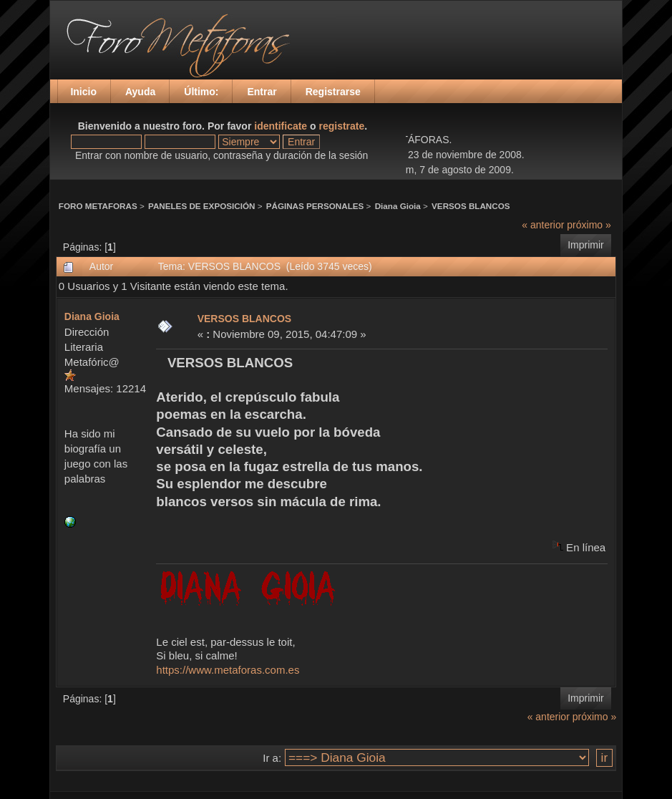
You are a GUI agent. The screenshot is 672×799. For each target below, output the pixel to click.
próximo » (589, 225)
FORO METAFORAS (98, 206)
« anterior (543, 225)
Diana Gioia (398, 206)
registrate (342, 126)
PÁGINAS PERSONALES (315, 206)
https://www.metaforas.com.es (228, 670)
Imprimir (586, 245)
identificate (281, 126)
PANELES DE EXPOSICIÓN (201, 206)
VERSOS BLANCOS (471, 206)
